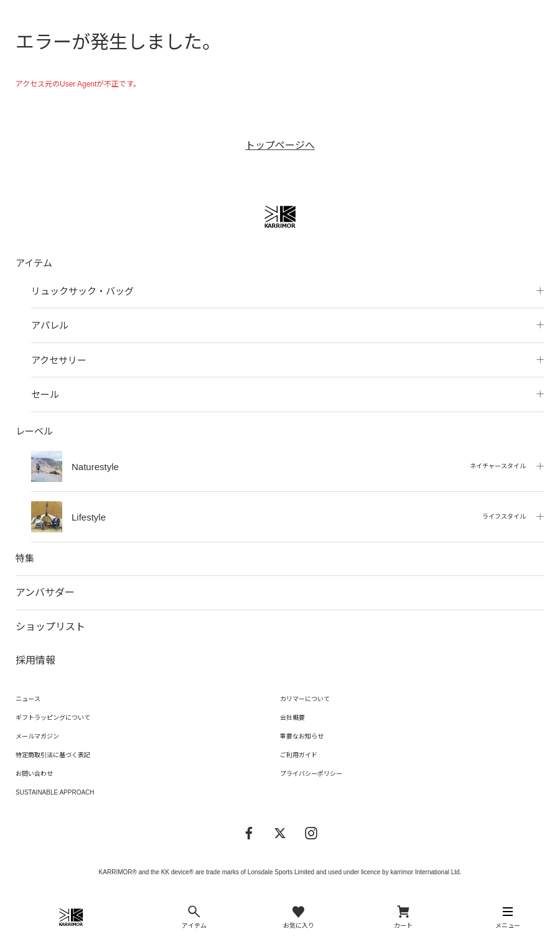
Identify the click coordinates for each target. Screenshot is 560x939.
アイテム (34, 263)
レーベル (34, 431)
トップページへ (280, 145)
